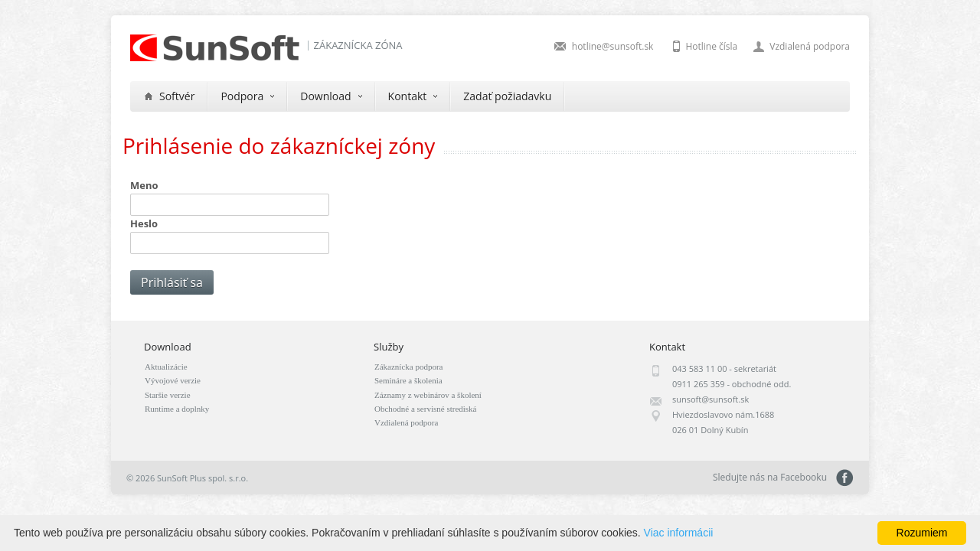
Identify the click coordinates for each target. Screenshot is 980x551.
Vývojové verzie (173, 380)
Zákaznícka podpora (408, 367)
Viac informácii (679, 533)
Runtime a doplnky (177, 409)
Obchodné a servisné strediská (426, 409)
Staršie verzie (168, 395)
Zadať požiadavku (507, 96)
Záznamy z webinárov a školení (428, 395)
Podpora (247, 96)
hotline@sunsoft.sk (613, 46)
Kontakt (413, 96)
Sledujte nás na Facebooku (845, 478)
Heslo (144, 223)
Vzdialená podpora (810, 46)
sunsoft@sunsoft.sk (710, 399)
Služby (389, 347)
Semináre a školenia (408, 380)
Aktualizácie (166, 367)
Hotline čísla (711, 46)
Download (331, 96)
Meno (144, 185)
